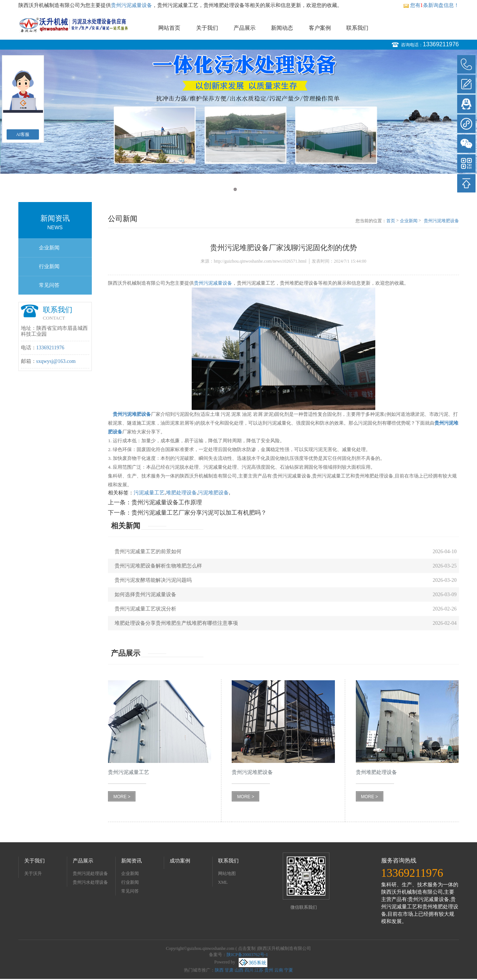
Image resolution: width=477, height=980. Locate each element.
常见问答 (49, 285)
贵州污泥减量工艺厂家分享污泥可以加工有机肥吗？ (199, 513)
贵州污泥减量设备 (131, 5)
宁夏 (289, 970)
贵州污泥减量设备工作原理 (167, 502)
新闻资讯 (131, 861)
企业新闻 (49, 248)
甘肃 (229, 970)
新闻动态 (282, 28)
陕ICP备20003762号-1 (247, 955)
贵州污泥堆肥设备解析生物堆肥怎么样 (158, 566)
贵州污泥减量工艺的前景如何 (148, 552)
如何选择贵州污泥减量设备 (145, 595)
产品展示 (245, 28)
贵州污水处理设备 (90, 882)
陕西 (219, 970)
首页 (391, 221)
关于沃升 (33, 873)
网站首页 (169, 28)
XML (223, 882)
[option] (238, 112)
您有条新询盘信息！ (431, 5)
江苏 (259, 970)
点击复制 (247, 948)
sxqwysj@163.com (56, 361)
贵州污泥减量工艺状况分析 (145, 609)
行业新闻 (49, 266)
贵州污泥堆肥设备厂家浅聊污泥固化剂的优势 (441, 221)
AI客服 (23, 134)
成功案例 (180, 861)
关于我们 (207, 28)
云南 (279, 970)
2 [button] (242, 189)
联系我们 (357, 28)
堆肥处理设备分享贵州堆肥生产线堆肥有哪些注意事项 (176, 623)
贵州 (269, 970)
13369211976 (441, 44)
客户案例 (320, 28)
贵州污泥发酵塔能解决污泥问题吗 (153, 580)
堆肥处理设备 (181, 493)
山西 (239, 970)
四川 (249, 970)
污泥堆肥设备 (213, 493)
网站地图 (227, 873)
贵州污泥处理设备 (90, 873)
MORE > (122, 797)
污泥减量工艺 (149, 493)
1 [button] (235, 189)
